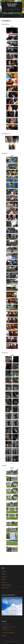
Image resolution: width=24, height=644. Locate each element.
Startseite (4, 571)
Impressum (4, 636)
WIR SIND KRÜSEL (12, 5)
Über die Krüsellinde (6, 585)
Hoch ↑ (18, 642)
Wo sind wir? (4, 582)
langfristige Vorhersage (12, 614)
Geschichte (4, 577)
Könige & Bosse (5, 588)
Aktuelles (4, 574)
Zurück (12, 27)
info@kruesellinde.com (9, 633)
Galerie (3, 579)
